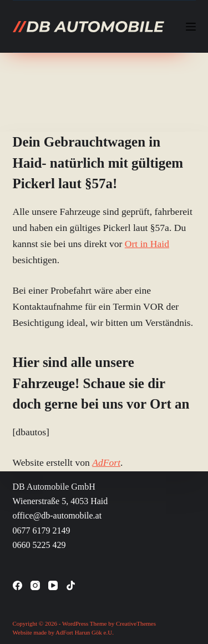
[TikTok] (71, 585)
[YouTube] (53, 585)
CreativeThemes (136, 623)
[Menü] (191, 27)
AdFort (106, 462)
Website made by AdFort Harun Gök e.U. (63, 632)
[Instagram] (35, 585)
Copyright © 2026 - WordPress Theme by (64, 623)
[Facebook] (17, 585)
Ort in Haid (147, 244)
